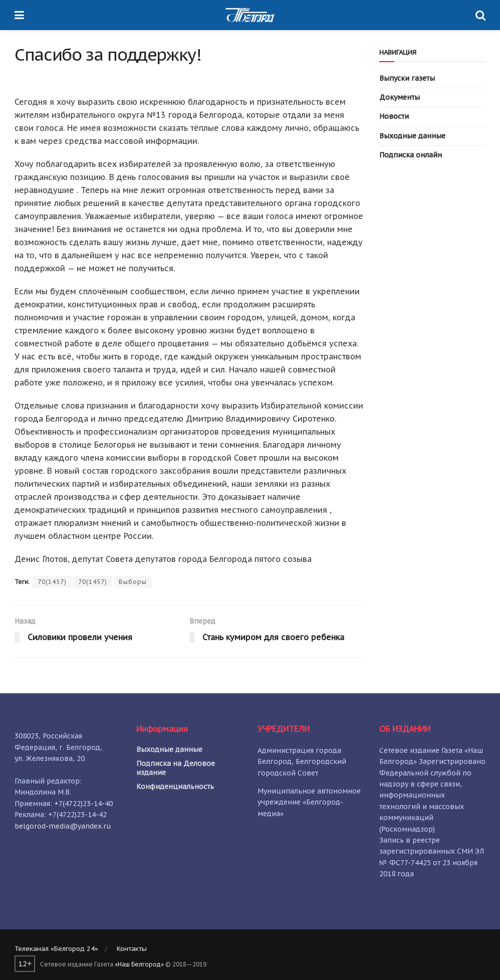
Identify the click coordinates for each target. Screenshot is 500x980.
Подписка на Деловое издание (176, 768)
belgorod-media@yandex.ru (63, 826)
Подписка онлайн (411, 155)
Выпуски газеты (407, 78)
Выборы (133, 582)
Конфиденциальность (175, 787)
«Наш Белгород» (139, 964)
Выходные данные (412, 136)
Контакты (132, 949)
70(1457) (52, 582)
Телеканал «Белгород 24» (56, 949)
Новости (394, 116)
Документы (400, 97)
